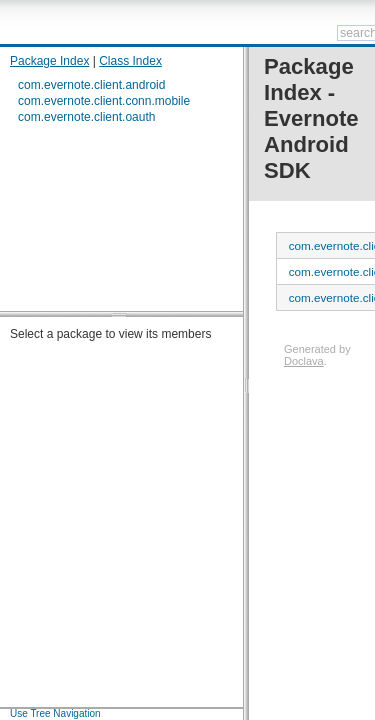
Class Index (130, 61)
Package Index (49, 61)
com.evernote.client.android (91, 85)
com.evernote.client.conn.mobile (104, 101)
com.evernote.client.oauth (86, 117)
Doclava (304, 361)
